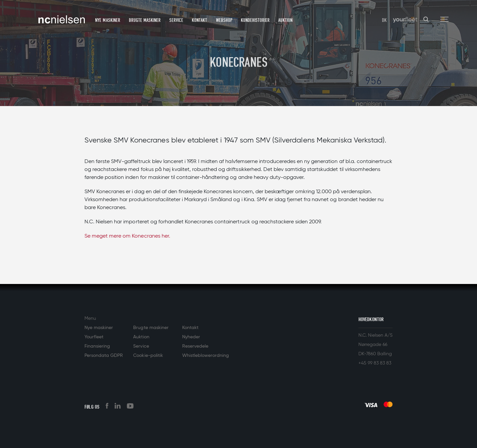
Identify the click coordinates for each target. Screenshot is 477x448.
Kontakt (199, 20)
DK (384, 20)
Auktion (285, 20)
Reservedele (195, 346)
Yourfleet (94, 337)
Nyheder (191, 337)
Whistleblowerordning (206, 356)
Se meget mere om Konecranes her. (127, 236)
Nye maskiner (107, 20)
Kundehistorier (255, 20)
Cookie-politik (148, 356)
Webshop (224, 20)
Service (176, 20)
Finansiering (97, 346)
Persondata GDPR (104, 356)
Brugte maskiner (145, 20)
